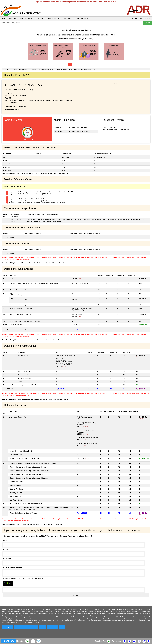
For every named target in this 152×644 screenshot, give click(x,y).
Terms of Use (53, 627)
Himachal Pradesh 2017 (19, 69)
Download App (100, 641)
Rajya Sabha (40, 18)
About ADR (133, 18)
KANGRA (33, 69)
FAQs (62, 627)
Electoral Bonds (68, 18)
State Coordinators (31, 627)
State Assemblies (26, 18)
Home (4, 18)
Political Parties (54, 18)
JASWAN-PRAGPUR (47, 69)
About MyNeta (145, 18)
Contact (43, 627)
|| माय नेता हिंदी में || (83, 18)
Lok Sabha (13, 18)
